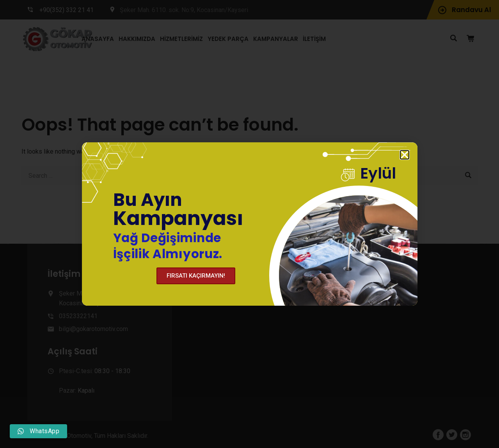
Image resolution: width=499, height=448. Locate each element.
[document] (249, 224)
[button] (405, 155)
